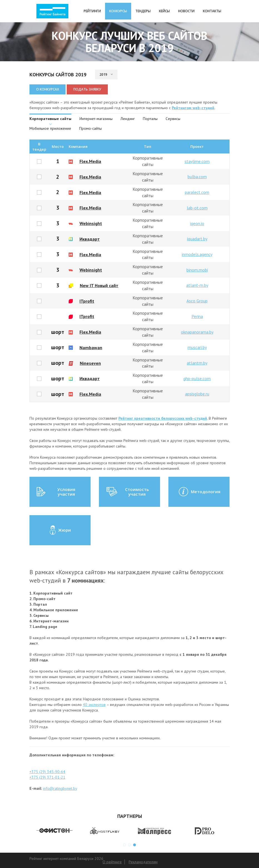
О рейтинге (112, 862)
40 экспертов (94, 705)
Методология (199, 492)
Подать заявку (87, 89)
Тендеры (143, 11)
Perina (197, 316)
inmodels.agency (197, 254)
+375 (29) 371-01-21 (47, 777)
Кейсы (164, 11)
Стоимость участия (127, 492)
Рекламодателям (143, 862)
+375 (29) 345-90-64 (47, 772)
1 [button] (124, 845)
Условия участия (56, 492)
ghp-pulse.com (197, 378)
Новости (186, 11)
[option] (54, 831)
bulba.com (197, 177)
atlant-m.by (197, 285)
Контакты (212, 11)
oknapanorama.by (197, 332)
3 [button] (135, 845)
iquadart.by (197, 239)
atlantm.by (197, 363)
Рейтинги (92, 11)
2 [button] (129, 845)
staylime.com (197, 161)
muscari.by (197, 347)
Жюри (60, 530)
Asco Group (197, 301)
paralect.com (197, 192)
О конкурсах (48, 89)
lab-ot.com (197, 208)
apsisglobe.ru (197, 394)
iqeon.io (197, 223)
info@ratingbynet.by (60, 788)
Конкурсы (118, 11)
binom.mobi (197, 270)
